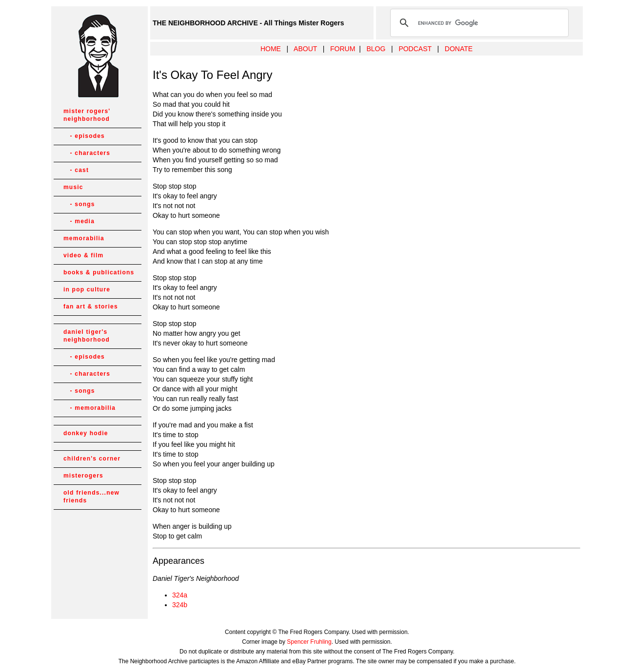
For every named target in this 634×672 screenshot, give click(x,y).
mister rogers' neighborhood (87, 115)
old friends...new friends (91, 497)
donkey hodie (86, 433)
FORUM (343, 49)
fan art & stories (91, 307)
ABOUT (305, 49)
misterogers (83, 476)
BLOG (376, 49)
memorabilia (84, 238)
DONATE (459, 49)
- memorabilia (89, 408)
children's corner (92, 459)
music (73, 187)
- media (79, 221)
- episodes (84, 136)
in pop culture (87, 289)
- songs (79, 204)
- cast (76, 170)
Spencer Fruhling (309, 642)
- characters (87, 153)
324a (180, 595)
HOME (271, 49)
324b (180, 605)
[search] (478, 23)
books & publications (99, 272)
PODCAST (415, 49)
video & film (83, 255)
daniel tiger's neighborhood (87, 336)
